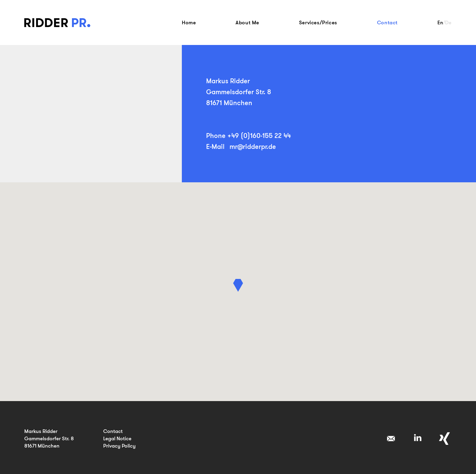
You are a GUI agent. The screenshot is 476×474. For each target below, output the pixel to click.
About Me (247, 22)
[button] (238, 285)
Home (189, 22)
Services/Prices (318, 22)
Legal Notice (117, 438)
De (448, 22)
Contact (387, 22)
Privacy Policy (119, 446)
